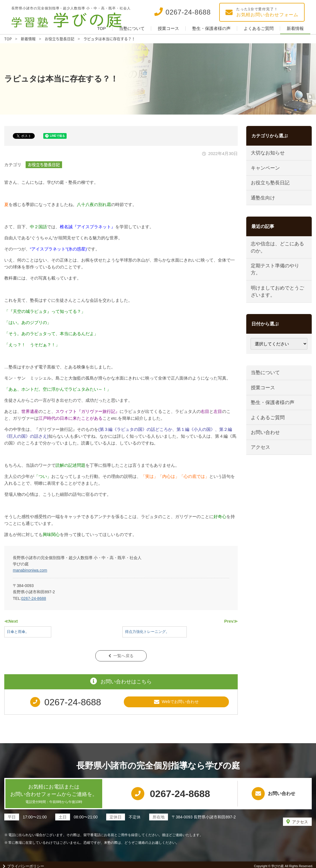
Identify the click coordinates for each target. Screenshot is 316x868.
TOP (101, 28)
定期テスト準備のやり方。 (276, 275)
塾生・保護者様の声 (211, 28)
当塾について (132, 28)
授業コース (168, 28)
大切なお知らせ (268, 153)
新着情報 (295, 28)
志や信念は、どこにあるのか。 (278, 251)
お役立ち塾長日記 (44, 164)
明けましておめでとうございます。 (278, 298)
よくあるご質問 (259, 28)
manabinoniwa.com (30, 570)
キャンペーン (266, 169)
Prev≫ (231, 621)
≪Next (11, 621)
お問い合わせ (266, 443)
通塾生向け (263, 201)
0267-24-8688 (34, 598)
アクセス (261, 459)
